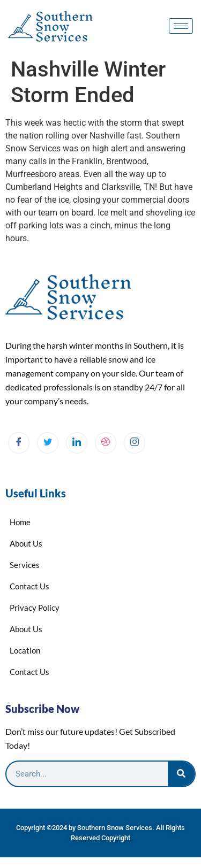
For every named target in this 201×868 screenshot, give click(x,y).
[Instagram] (135, 443)
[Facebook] (19, 443)
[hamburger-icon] (181, 26)
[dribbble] (106, 443)
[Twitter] (48, 443)
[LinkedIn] (77, 443)
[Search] (181, 774)
